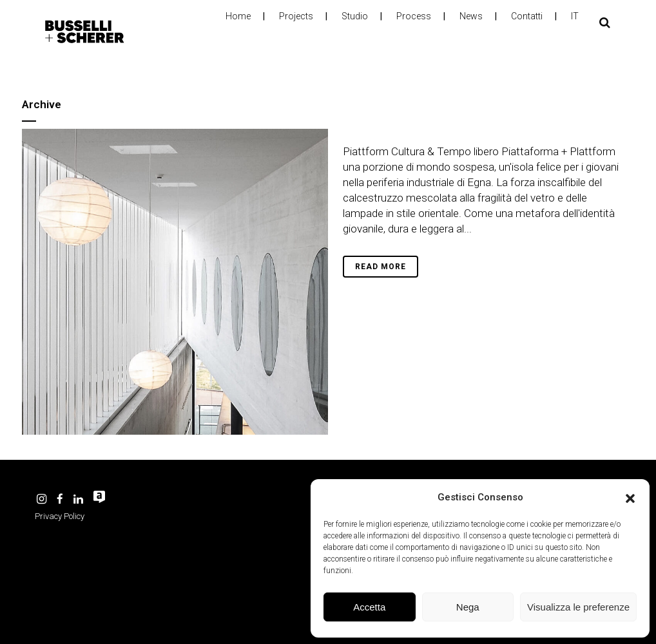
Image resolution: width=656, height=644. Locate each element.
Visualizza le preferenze (578, 607)
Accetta (369, 607)
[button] (630, 497)
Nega (468, 607)
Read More (381, 267)
